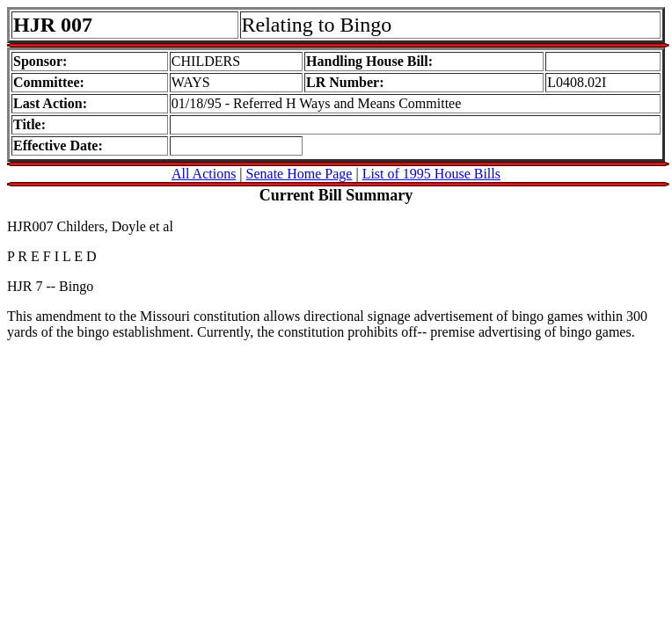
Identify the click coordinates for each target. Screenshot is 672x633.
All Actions (204, 174)
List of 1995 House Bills (431, 174)
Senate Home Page (299, 174)
